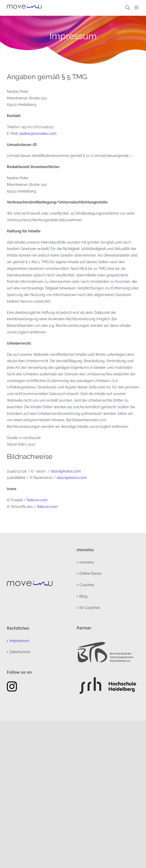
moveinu (87, 562)
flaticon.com (37, 500)
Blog (83, 596)
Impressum (19, 641)
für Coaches (90, 608)
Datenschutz (20, 652)
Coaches (87, 585)
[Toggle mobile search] (128, 7)
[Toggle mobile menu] (137, 7)
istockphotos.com (66, 471)
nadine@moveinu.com (38, 134)
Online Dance (90, 573)
